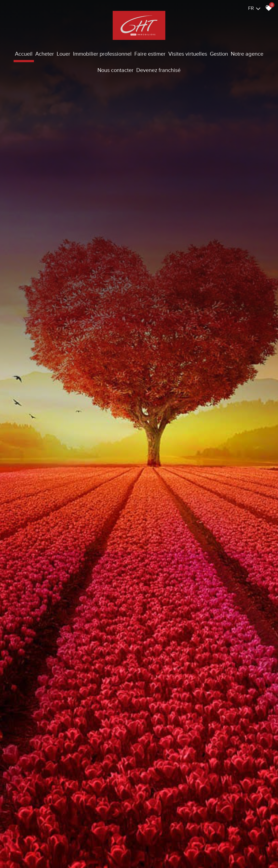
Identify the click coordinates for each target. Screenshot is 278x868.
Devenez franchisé (158, 70)
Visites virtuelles (188, 54)
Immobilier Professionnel (102, 54)
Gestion (219, 54)
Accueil (24, 54)
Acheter (45, 54)
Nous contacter (116, 70)
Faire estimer (150, 54)
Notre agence (247, 54)
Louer (64, 54)
